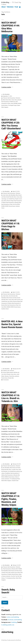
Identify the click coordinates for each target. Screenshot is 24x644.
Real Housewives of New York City (9, 204)
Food (16, 7)
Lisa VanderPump (11, 199)
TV (10, 479)
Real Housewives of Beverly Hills (14, 202)
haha (16, 100)
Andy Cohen (6, 195)
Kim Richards (4, 471)
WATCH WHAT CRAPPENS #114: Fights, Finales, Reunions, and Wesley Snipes (11, 499)
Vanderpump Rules (16, 479)
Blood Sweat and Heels (12, 298)
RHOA (18, 204)
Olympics (7, 376)
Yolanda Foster (15, 481)
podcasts (19, 100)
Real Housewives (11, 98)
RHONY (7, 206)
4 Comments (6, 380)
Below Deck (6, 100)
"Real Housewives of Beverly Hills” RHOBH (12, 569)
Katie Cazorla (17, 300)
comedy (14, 470)
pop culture (4, 201)
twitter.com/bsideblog (13, 617)
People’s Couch (18, 199)
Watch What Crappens (6, 481)
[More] (20, 7)
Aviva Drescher (12, 296)
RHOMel (16, 103)
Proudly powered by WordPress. (14, 640)
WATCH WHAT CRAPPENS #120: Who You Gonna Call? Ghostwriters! (11, 124)
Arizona (5, 372)
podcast (18, 471)
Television (10, 7)
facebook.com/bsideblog (15, 620)
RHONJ (20, 103)
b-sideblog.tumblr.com (8, 625)
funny (13, 100)
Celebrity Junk (6, 371)
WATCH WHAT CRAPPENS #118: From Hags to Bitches (11, 225)
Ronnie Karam (5, 105)
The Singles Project (12, 105)
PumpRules (8, 473)
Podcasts (5, 98)
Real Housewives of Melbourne (8, 102)
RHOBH (3, 206)
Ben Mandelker (6, 94)
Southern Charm (5, 309)
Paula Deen (12, 376)
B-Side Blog (5, 2)
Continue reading (7, 87)
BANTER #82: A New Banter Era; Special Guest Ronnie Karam (12, 324)
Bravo (10, 100)
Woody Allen (11, 378)
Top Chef (13, 576)
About (3, 7)
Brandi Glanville (10, 197)
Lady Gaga (4, 199)
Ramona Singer (10, 201)
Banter (8, 372)
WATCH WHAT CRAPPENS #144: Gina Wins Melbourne (11, 27)
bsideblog (14, 622)
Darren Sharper (7, 374)
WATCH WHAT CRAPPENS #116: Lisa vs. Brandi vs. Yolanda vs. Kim (11, 397)
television (7, 479)
